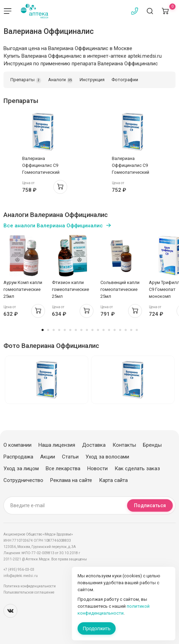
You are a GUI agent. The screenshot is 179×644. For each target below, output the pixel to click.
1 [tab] (43, 330)
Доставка (94, 445)
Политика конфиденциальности (30, 586)
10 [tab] (92, 330)
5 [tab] (65, 330)
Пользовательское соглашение (29, 592)
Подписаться (150, 505)
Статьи (70, 457)
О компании (17, 445)
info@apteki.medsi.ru (21, 576)
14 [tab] (115, 330)
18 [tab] (137, 330)
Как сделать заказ (137, 468)
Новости (97, 468)
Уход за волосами (107, 457)
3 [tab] (54, 330)
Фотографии (125, 80)
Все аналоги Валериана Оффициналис (53, 226)
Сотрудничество (23, 480)
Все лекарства (63, 468)
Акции (48, 457)
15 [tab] (120, 330)
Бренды (152, 445)
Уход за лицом (21, 468)
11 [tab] (98, 330)
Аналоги (60, 80)
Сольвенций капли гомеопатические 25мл (120, 289)
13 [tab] (109, 330)
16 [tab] (126, 330)
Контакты (124, 445)
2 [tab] (48, 330)
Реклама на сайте (71, 480)
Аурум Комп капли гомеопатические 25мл (23, 289)
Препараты (26, 80)
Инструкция (92, 80)
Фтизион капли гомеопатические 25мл (70, 289)
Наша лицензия (57, 445)
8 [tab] (81, 330)
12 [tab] (104, 330)
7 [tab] (76, 330)
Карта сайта (113, 480)
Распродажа (18, 457)
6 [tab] (70, 330)
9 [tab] (87, 330)
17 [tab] (131, 330)
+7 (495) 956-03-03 (19, 570)
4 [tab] (59, 330)
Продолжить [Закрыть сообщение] (97, 628)
